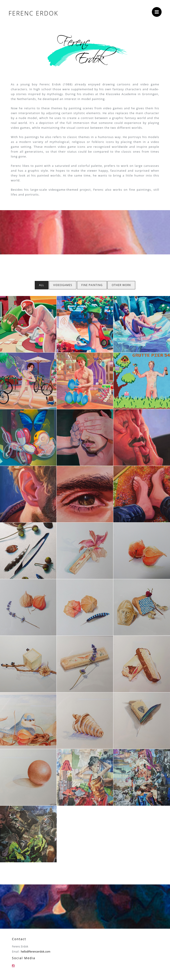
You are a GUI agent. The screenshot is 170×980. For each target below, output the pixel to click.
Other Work (121, 285)
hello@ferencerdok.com (36, 952)
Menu (158, 10)
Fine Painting (92, 285)
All (42, 285)
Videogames (63, 285)
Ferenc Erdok (33, 13)
